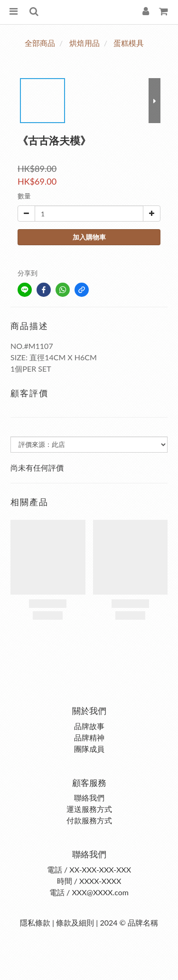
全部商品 (40, 43)
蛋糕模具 (129, 43)
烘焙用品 (84, 43)
